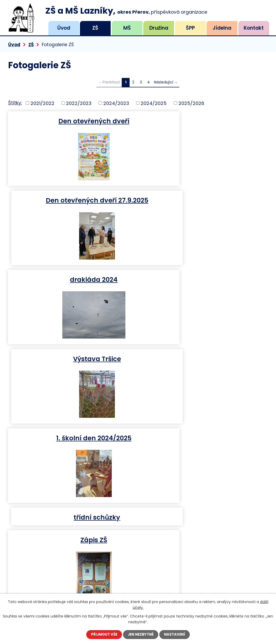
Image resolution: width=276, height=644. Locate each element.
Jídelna (222, 28)
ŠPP (190, 28)
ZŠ (95, 28)
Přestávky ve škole (72, 438)
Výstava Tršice (204, 200)
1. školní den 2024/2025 (72, 279)
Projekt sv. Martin (204, 359)
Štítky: (15, 103)
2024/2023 (116, 103)
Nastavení (177, 634)
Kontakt (254, 28)
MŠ (127, 28)
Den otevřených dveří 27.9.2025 (204, 121)
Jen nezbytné (141, 634)
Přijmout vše (103, 634)
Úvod (64, 28)
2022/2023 (79, 103)
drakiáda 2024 (72, 200)
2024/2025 (154, 103)
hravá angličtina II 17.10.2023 (204, 438)
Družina (159, 28)
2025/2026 (191, 103)
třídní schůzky (204, 279)
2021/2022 (42, 103)
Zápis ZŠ (72, 359)
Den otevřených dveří (72, 121)
